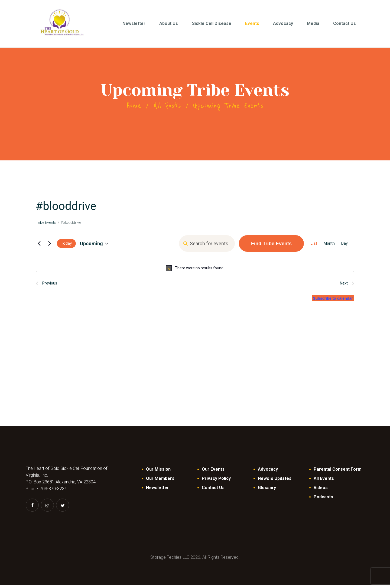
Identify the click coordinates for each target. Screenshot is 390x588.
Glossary (267, 490)
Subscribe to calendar (329, 301)
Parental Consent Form (338, 472)
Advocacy (268, 472)
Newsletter (157, 490)
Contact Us (213, 490)
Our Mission (158, 472)
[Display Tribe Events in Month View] (329, 246)
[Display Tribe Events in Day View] (344, 246)
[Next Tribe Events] (50, 246)
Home (134, 108)
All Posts (167, 108)
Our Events (213, 472)
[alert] (195, 271)
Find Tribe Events (271, 246)
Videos (321, 490)
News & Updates (275, 481)
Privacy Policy (216, 481)
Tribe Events (46, 225)
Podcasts (323, 500)
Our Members (160, 481)
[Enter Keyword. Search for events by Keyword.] (207, 246)
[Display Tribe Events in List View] (314, 246)
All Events (324, 481)
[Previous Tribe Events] (39, 246)
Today (66, 246)
